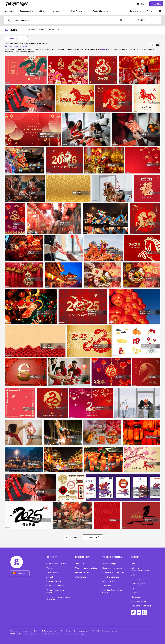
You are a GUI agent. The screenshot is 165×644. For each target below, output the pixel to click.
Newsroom (136, 579)
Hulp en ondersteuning (141, 606)
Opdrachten (80, 577)
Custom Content (54, 581)
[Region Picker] (20, 573)
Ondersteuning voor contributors (55, 591)
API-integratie (109, 581)
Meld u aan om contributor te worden (58, 598)
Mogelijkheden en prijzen (86, 568)
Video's (50, 568)
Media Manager (110, 563)
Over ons (135, 563)
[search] (11, 20)
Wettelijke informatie (100, 631)
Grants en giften (138, 584)
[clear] (122, 20)
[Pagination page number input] (66, 537)
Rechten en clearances (112, 568)
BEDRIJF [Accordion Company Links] (135, 557)
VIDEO (60, 30)
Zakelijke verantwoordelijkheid (140, 569)
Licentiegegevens (82, 631)
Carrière (135, 575)
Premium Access (82, 572)
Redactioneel (52, 572)
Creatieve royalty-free (56, 563)
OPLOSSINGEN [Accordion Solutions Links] (82, 557)
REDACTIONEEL (46, 30)
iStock (134, 588)
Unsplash (135, 592)
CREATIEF (31, 30)
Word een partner (139, 601)
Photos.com (136, 597)
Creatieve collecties (55, 586)
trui (23, 39)
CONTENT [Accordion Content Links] (52, 557)
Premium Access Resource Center (114, 591)
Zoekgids (107, 586)
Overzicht (79, 563)
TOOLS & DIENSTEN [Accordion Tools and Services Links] (112, 557)
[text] (67, 20)
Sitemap (115, 631)
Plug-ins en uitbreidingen (113, 572)
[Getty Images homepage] (17, 4)
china (10, 39)
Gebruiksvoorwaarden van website (24, 631)
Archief (50, 577)
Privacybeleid (66, 631)
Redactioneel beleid (49, 631)
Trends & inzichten (111, 577)
